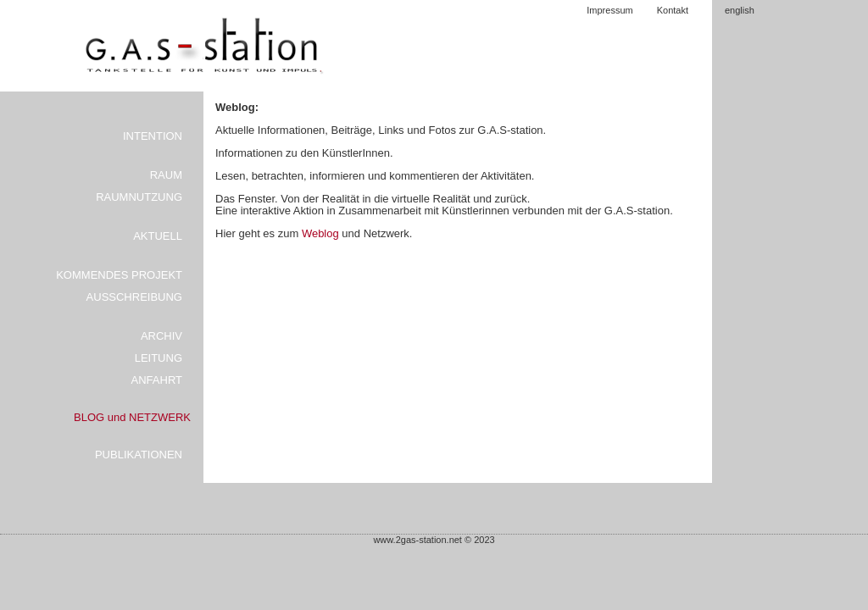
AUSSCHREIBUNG (134, 297)
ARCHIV (161, 336)
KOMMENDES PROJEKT (119, 275)
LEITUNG (159, 358)
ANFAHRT (157, 380)
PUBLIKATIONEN (139, 455)
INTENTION (153, 136)
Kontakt (673, 10)
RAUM (166, 175)
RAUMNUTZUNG (139, 197)
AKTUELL (158, 236)
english (740, 10)
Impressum (609, 10)
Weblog (322, 233)
